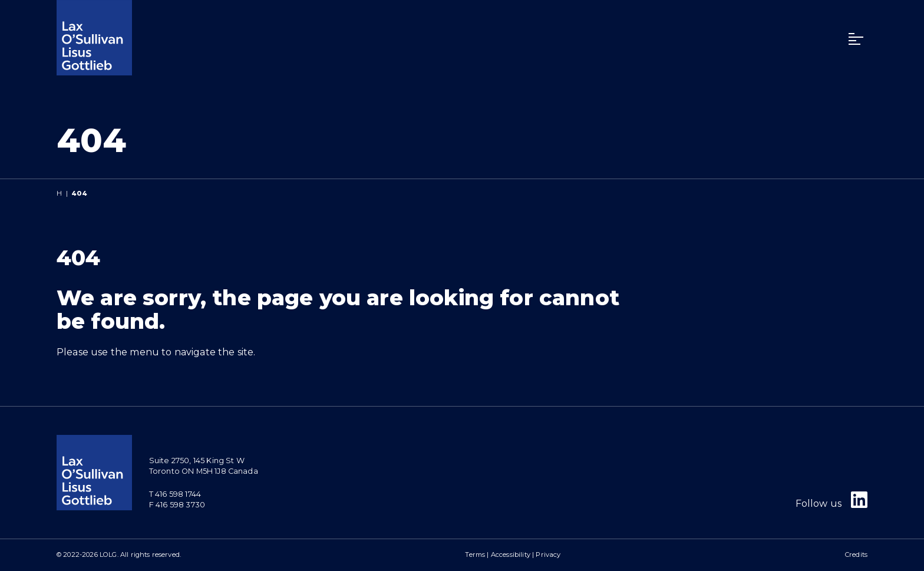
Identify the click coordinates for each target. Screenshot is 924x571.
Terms (475, 555)
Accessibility (511, 555)
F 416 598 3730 (177, 505)
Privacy (548, 555)
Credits (856, 555)
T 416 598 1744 (175, 494)
